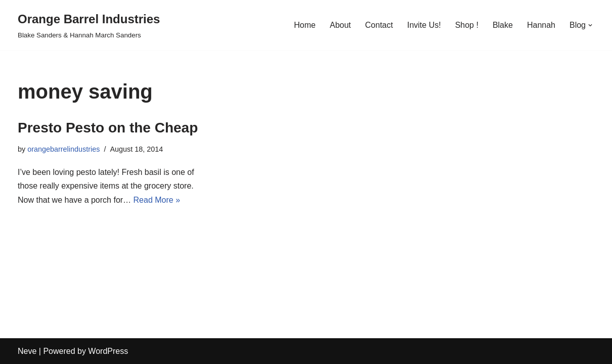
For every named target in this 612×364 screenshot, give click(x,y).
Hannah (541, 25)
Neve (27, 351)
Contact (379, 25)
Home (305, 25)
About (340, 25)
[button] (590, 25)
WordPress (108, 351)
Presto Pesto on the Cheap (108, 128)
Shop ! (467, 25)
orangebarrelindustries (63, 149)
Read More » (157, 200)
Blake (503, 25)
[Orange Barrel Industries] (89, 25)
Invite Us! (424, 25)
